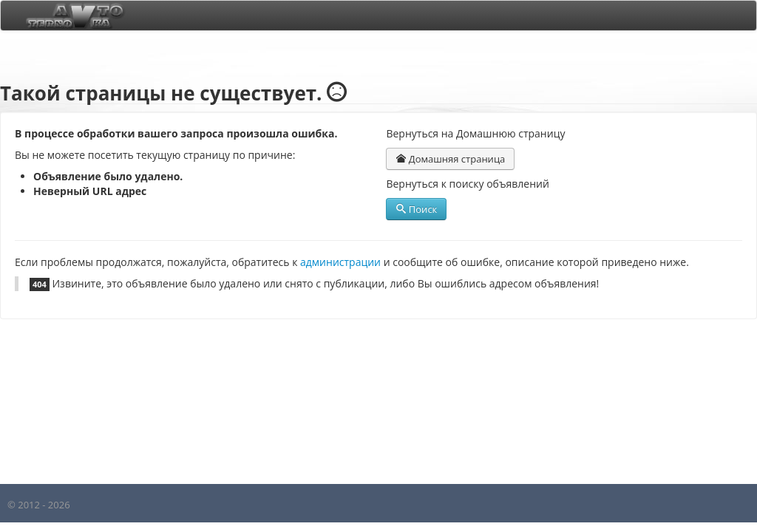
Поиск (416, 209)
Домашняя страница (450, 159)
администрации (340, 262)
